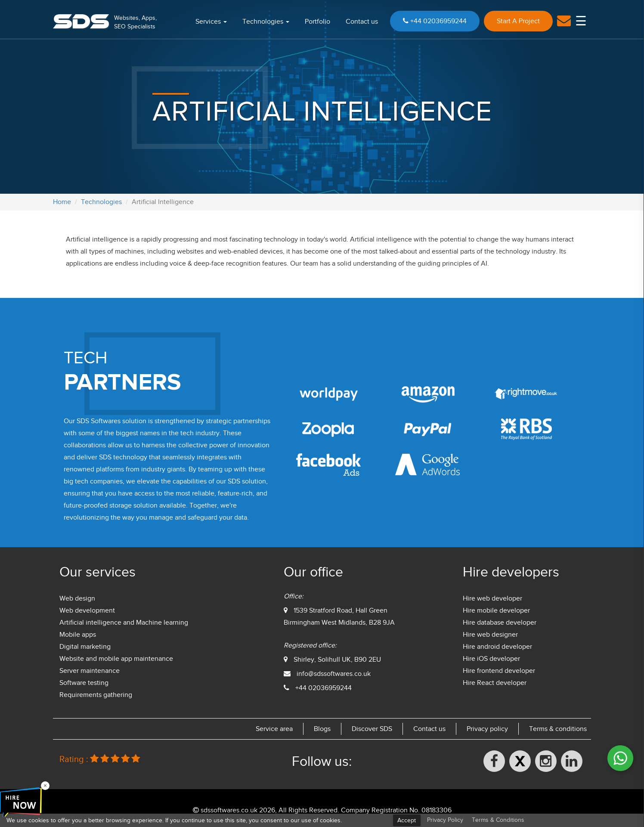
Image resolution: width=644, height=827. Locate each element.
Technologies (266, 22)
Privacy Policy (445, 820)
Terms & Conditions (498, 820)
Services (211, 22)
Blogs (322, 729)
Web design (77, 598)
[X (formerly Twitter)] (520, 761)
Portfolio (317, 22)
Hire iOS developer (491, 659)
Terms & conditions (558, 729)
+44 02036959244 (435, 21)
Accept (407, 820)
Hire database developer (500, 623)
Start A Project (518, 21)
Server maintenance (90, 671)
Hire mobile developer (496, 610)
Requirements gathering (96, 695)
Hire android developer (497, 647)
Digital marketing (85, 647)
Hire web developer (492, 598)
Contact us (362, 22)
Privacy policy (487, 729)
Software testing (84, 683)
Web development (87, 610)
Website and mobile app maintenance (116, 659)
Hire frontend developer (499, 671)
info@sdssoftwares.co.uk (334, 674)
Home (62, 202)
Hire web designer (490, 635)
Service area (274, 729)
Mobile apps (78, 635)
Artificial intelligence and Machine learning (124, 623)
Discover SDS (372, 729)
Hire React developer (495, 683)
